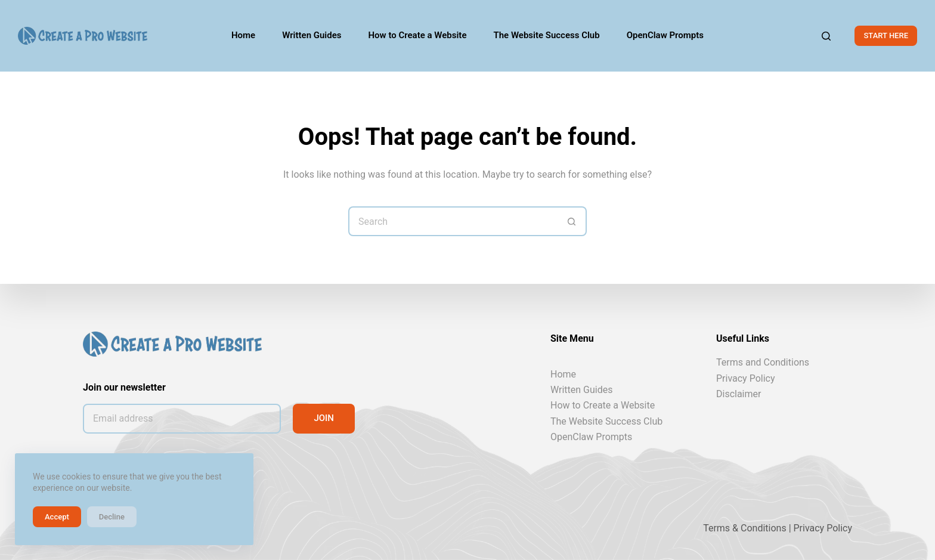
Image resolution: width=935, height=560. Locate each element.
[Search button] (572, 221)
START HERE (886, 35)
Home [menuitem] (243, 35)
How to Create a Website (603, 405)
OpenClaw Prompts (591, 437)
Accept (57, 517)
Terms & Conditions (745, 528)
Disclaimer (739, 394)
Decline (112, 517)
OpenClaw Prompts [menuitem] (665, 35)
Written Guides (581, 390)
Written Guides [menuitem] (312, 35)
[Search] (826, 36)
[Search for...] (453, 221)
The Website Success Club (606, 421)
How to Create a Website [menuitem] (418, 35)
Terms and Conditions (763, 362)
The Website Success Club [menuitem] (546, 35)
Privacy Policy (746, 378)
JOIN (324, 418)
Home (563, 374)
